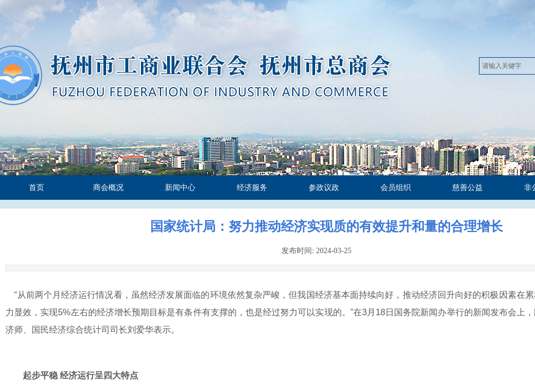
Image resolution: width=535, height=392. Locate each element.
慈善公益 (468, 188)
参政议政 (324, 188)
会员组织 (396, 188)
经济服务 (252, 188)
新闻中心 (180, 188)
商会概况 (108, 188)
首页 (36, 188)
